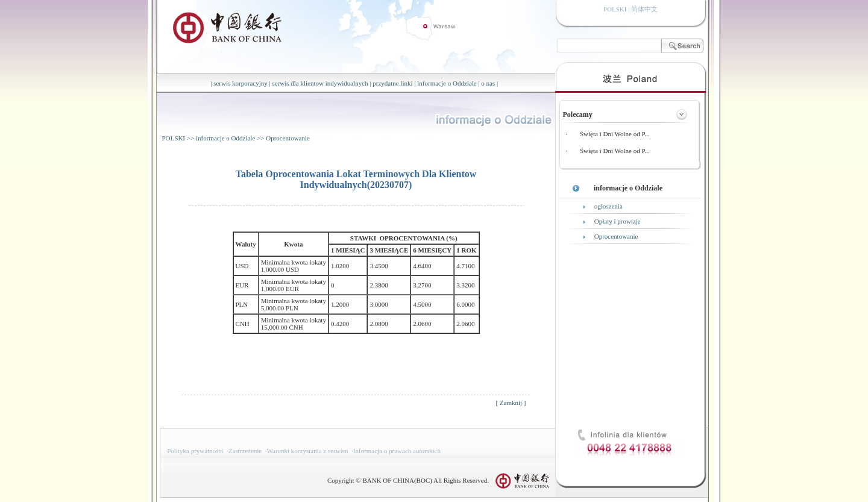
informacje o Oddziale (447, 83)
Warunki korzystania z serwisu (308, 451)
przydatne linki (392, 83)
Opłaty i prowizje (618, 221)
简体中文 (644, 9)
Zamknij (511, 403)
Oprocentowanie (288, 138)
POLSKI (174, 138)
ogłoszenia (609, 206)
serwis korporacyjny (241, 83)
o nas (488, 83)
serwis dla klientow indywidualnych (320, 83)
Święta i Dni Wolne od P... (615, 134)
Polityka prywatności (195, 451)
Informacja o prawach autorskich (397, 451)
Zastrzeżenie (245, 451)
